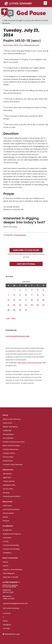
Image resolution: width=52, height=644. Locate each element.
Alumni (6, 566)
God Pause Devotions (11, 509)
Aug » (14, 318)
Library (5, 517)
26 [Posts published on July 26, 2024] (38, 305)
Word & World (8, 513)
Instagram (7, 625)
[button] (45, 3)
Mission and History (10, 427)
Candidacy (7, 553)
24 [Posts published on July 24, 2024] (26, 305)
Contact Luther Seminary (13, 464)
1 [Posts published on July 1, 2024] (14, 290)
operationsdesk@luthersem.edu (15, 603)
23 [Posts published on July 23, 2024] (20, 305)
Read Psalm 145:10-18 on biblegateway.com (21, 45)
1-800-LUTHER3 (9, 599)
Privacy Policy (8, 457)
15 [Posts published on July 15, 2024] (14, 300)
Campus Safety (9, 453)
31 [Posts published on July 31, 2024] (26, 310)
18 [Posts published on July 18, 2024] (32, 300)
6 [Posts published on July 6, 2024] (44, 290)
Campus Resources (11, 449)
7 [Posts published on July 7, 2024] (8, 295)
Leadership (7, 430)
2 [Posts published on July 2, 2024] (20, 290)
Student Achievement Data (14, 442)
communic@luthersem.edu (18, 336)
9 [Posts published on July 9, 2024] (20, 295)
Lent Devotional (26, 264)
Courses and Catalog (11, 549)
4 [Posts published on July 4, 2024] (32, 290)
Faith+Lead (7, 506)
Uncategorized (20, 235)
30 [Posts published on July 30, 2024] (20, 310)
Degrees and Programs (12, 534)
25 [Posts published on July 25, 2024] (32, 305)
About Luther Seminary (12, 419)
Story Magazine (9, 573)
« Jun (8, 318)
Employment (8, 461)
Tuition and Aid (9, 481)
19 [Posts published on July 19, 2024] (38, 300)
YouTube (6, 628)
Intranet (6, 521)
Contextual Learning (11, 545)
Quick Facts (7, 423)
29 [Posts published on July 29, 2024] (14, 310)
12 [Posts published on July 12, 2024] (38, 295)
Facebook (7, 613)
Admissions (7, 474)
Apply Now (7, 477)
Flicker (5, 621)
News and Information (12, 446)
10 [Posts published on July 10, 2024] (26, 295)
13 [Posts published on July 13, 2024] (44, 295)
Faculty (6, 541)
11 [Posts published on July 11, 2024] (32, 295)
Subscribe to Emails (10, 577)
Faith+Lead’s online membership (30, 363)
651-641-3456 (8, 592)
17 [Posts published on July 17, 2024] (26, 300)
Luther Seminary (22, 4)
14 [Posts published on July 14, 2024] (8, 300)
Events (5, 562)
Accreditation (8, 438)
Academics (7, 530)
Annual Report (8, 434)
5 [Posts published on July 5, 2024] (38, 290)
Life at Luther (8, 489)
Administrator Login (12, 634)
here (15, 227)
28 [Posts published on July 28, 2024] (9, 310)
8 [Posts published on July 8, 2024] (14, 295)
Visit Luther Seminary (11, 608)
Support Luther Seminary (13, 570)
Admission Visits (9, 485)
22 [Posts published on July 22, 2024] (14, 305)
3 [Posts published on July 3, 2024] (26, 290)
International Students (12, 496)
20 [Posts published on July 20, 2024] (43, 300)
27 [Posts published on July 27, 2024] (43, 305)
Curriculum (7, 538)
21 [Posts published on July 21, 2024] (8, 305)
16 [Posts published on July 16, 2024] (20, 300)
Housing (6, 493)
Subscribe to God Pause (26, 250)
